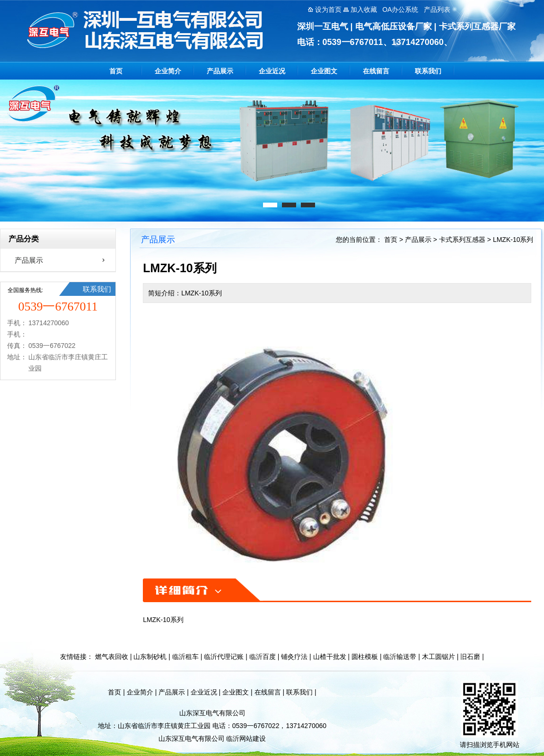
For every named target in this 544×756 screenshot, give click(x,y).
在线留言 (376, 71)
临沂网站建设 (246, 738)
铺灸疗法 (294, 657)
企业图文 (324, 71)
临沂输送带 (400, 657)
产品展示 (220, 71)
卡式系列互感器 (462, 240)
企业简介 (168, 71)
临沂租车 (185, 657)
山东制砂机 (150, 657)
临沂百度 (263, 657)
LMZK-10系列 (513, 240)
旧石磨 (470, 657)
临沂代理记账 (224, 657)
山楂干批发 (330, 657)
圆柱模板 (365, 657)
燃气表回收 (112, 657)
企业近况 (272, 71)
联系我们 (428, 71)
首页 (116, 71)
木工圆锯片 (439, 657)
